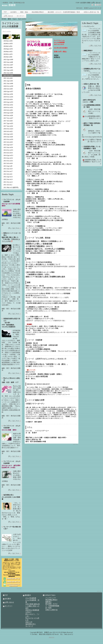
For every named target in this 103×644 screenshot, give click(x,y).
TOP (78, 3)
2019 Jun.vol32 (8, 105)
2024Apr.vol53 (8, 49)
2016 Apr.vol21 (8, 134)
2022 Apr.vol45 (8, 70)
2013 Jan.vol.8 (8, 169)
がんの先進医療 (31, 598)
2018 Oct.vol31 (8, 107)
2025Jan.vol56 (8, 41)
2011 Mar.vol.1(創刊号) (11, 187)
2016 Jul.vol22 (8, 131)
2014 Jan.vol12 (8, 158)
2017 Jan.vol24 (8, 126)
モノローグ (29, 626)
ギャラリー (21, 16)
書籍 (89, 3)
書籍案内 (27, 595)
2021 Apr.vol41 (8, 81)
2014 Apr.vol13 (8, 155)
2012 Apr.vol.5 (8, 177)
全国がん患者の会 (51, 610)
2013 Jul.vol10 (8, 163)
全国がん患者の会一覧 (91, 12)
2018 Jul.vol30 (8, 110)
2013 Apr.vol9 (8, 166)
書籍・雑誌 (24, 12)
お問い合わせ (96, 3)
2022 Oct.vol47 (8, 65)
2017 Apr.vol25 (8, 123)
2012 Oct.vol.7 (8, 171)
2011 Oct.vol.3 (8, 182)
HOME (4, 19)
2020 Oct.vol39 (8, 86)
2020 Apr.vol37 (8, 91)
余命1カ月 (29, 622)
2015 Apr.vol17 (8, 145)
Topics (14, 19)
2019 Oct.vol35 (8, 97)
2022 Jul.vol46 (8, 67)
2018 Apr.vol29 (8, 113)
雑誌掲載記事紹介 (38, 12)
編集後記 (48, 602)
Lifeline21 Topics (49, 595)
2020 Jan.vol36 (8, 94)
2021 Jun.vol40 (8, 83)
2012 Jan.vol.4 (8, 179)
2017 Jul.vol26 (8, 121)
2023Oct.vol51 (8, 54)
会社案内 (83, 3)
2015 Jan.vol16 (8, 147)
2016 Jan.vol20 (8, 137)
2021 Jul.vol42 (8, 78)
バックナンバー (51, 598)
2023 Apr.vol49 (8, 60)
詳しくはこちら (95, 46)
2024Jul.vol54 (8, 46)
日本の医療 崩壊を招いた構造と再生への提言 (33, 606)
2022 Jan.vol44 (8, 73)
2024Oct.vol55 (8, 44)
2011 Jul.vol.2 (8, 185)
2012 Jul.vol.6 (8, 174)
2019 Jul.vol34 (8, 99)
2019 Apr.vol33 (8, 102)
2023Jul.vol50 (8, 57)
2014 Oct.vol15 (8, 150)
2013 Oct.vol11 (8, 161)
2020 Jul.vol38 (8, 89)
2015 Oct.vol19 (8, 139)
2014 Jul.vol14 (8, 153)
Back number (22, 19)
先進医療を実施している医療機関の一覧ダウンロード (92, 162)
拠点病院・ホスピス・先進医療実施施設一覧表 (64, 12)
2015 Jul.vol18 (8, 142)
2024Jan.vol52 (8, 52)
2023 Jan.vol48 (8, 62)
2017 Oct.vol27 (8, 118)
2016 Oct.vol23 (8, 129)
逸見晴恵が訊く (31, 624)
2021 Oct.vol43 (8, 75)
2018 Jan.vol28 (8, 115)
